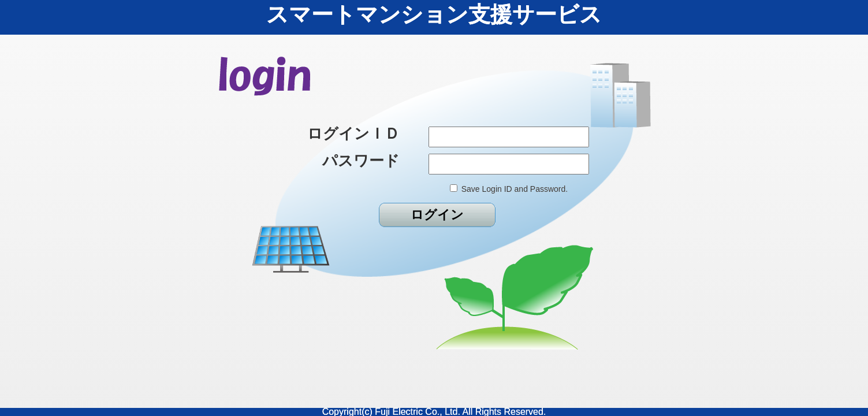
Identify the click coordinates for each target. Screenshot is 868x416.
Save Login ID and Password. (515, 189)
